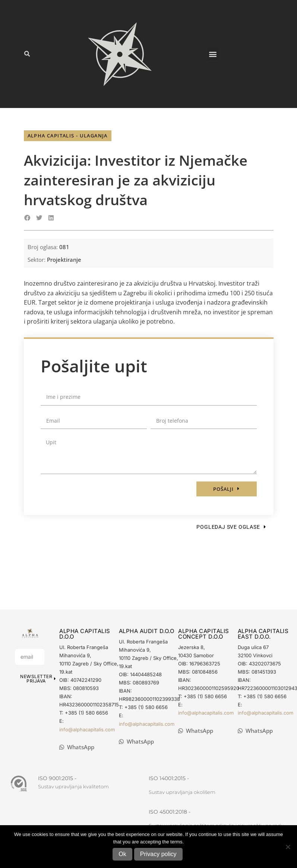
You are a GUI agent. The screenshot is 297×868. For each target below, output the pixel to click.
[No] (288, 847)
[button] (27, 54)
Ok (122, 854)
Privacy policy (158, 854)
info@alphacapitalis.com (87, 729)
